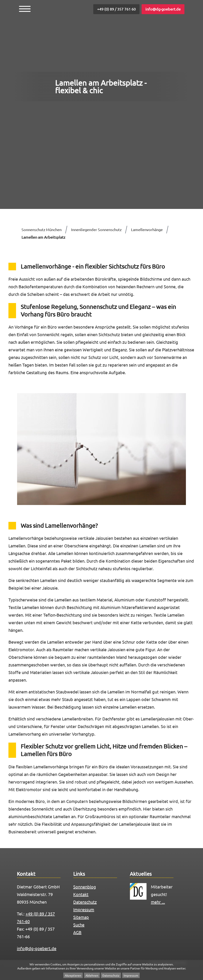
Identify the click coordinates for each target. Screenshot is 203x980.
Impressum (131, 975)
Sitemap (81, 917)
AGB (77, 932)
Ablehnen (92, 975)
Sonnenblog (85, 887)
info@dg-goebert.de (163, 9)
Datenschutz (111, 975)
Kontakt (81, 894)
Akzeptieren (73, 975)
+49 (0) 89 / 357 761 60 (116, 9)
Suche (79, 925)
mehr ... (158, 902)
